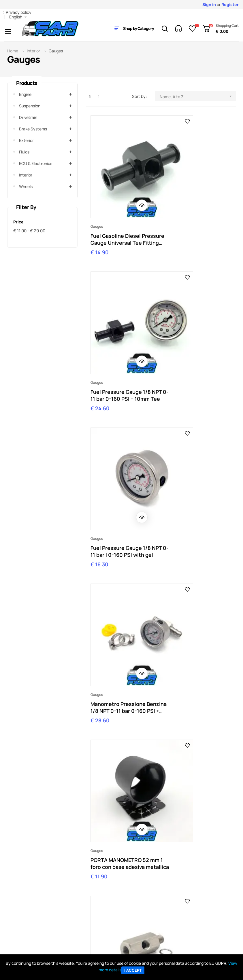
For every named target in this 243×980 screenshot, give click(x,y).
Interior (26, 175)
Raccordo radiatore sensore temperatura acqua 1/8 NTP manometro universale (198, 561)
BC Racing (185, 914)
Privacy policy (19, 12)
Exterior (26, 140)
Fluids (24, 152)
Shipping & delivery (31, 922)
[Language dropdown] (18, 17)
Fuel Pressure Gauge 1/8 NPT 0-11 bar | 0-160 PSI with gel (121, 322)
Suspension (30, 106)
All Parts (183, 905)
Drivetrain (28, 117)
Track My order (27, 905)
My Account (24, 896)
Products (27, 83)
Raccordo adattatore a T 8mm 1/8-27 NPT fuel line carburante (121, 561)
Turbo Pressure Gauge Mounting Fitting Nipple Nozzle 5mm (120, 681)
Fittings (171, 429)
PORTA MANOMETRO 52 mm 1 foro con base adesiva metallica (120, 442)
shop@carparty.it (35, 857)
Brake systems (33, 129)
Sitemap (129, 914)
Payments (22, 914)
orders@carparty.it (98, 857)
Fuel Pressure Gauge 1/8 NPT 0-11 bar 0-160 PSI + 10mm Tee (196, 203)
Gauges (97, 190)
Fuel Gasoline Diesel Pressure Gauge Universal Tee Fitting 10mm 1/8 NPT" (123, 203)
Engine (25, 94)
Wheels (26, 186)
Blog (126, 905)
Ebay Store (132, 896)
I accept (133, 970)
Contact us (78, 905)
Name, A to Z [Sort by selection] (198, 96)
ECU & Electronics (36, 163)
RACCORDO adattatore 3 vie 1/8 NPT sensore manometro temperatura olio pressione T (196, 442)
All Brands (185, 896)
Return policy (25, 931)
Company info (80, 896)
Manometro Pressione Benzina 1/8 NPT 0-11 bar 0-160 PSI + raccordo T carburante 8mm (196, 322)
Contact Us (211, 852)
